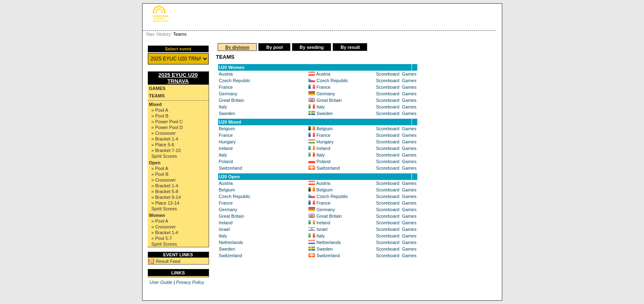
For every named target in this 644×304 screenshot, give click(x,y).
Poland (226, 161)
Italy (223, 107)
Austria (226, 74)
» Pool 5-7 (162, 238)
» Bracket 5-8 (165, 191)
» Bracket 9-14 (166, 197)
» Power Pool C (167, 122)
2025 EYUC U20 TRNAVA (178, 78)
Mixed (155, 104)
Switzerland (231, 168)
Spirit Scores (164, 156)
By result (350, 47)
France (226, 87)
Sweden (227, 113)
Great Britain (232, 100)
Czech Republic (235, 81)
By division (238, 47)
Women (157, 215)
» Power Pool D (167, 127)
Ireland (226, 148)
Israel (224, 229)
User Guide (161, 282)
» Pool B (160, 116)
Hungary (228, 142)
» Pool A (160, 110)
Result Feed (168, 261)
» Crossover (164, 133)
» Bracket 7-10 (166, 150)
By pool (274, 47)
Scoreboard (388, 74)
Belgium (227, 129)
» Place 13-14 (166, 203)
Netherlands (231, 242)
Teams (157, 96)
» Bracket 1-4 (165, 139)
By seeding (312, 47)
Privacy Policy (190, 282)
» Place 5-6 (163, 145)
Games (157, 88)
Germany (228, 94)
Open (155, 163)
